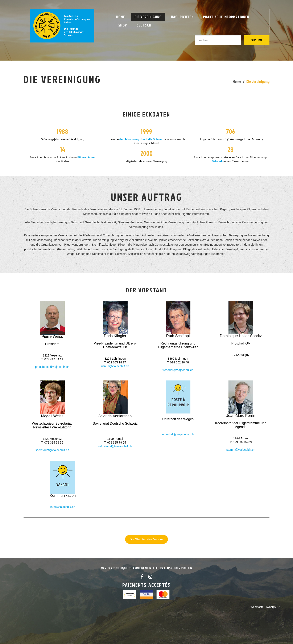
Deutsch (144, 25)
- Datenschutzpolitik (175, 568)
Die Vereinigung (148, 17)
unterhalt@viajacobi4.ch (178, 434)
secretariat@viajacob (49, 450)
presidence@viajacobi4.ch (52, 367)
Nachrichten (182, 17)
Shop (123, 25)
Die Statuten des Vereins (147, 539)
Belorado (218, 161)
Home (121, 17)
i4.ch (66, 450)
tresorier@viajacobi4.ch (178, 370)
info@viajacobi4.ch (63, 507)
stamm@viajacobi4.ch (241, 450)
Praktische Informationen (226, 17)
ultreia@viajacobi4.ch (115, 366)
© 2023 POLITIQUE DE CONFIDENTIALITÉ (129, 568)
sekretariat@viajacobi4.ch (115, 446)
